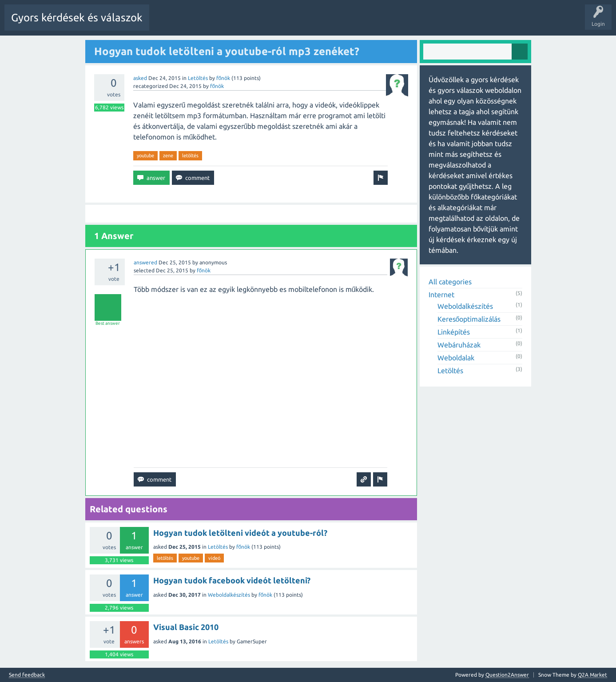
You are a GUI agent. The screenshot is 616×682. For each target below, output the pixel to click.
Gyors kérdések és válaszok (77, 18)
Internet (441, 294)
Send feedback (27, 674)
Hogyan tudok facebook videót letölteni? (232, 580)
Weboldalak (456, 357)
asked (140, 78)
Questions (205, 24)
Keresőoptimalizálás (469, 319)
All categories (450, 281)
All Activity (169, 24)
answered (145, 262)
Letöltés (198, 78)
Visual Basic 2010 (186, 626)
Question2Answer (507, 674)
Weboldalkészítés (229, 594)
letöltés (190, 155)
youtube (145, 155)
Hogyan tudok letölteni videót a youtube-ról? (240, 532)
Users (367, 24)
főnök (223, 78)
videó (214, 558)
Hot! (235, 24)
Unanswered (269, 24)
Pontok (441, 24)
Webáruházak (459, 344)
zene (168, 155)
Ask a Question (404, 24)
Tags (303, 24)
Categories (335, 24)
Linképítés (454, 331)
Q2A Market (592, 674)
